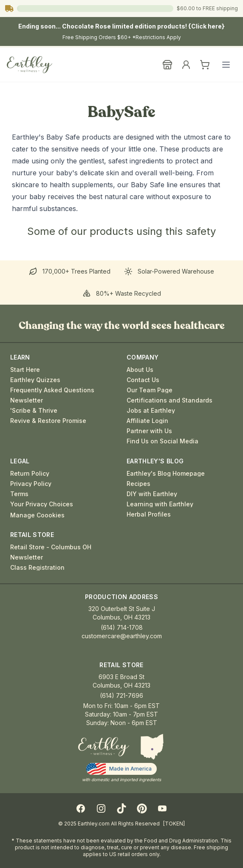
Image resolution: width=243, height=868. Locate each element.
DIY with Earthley (152, 494)
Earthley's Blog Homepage (166, 474)
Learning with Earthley (160, 504)
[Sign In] (186, 65)
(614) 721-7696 (121, 695)
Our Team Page (150, 390)
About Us (140, 370)
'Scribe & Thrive (34, 411)
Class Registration (37, 568)
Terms (19, 494)
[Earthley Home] (104, 747)
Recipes (138, 484)
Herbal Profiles (149, 514)
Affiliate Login (147, 421)
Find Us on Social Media (162, 441)
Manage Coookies (37, 515)
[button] (152, 747)
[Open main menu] (226, 65)
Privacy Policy (31, 484)
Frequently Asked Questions (52, 390)
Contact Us (143, 380)
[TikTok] (121, 808)
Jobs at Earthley (151, 411)
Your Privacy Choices (42, 504)
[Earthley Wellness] (30, 65)
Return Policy (30, 474)
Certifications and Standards (170, 400)
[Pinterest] (142, 808)
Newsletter (27, 400)
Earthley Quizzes (35, 380)
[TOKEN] (174, 824)
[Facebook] (81, 808)
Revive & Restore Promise (48, 421)
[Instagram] (101, 808)
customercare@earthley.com (122, 636)
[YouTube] (162, 808)
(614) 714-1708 (122, 627)
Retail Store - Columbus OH (51, 547)
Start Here (25, 370)
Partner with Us (149, 431)
